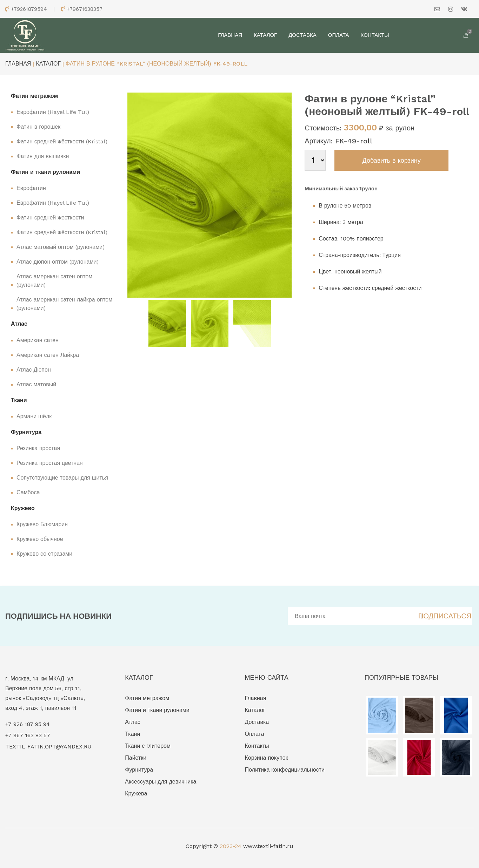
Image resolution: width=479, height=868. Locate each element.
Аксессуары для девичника (161, 782)
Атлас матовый (36, 384)
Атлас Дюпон (34, 370)
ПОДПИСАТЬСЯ (445, 616)
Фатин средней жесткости (50, 218)
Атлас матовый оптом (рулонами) (61, 247)
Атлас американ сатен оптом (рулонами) (54, 281)
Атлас (133, 722)
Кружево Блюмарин (42, 524)
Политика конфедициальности (285, 770)
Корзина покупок (267, 758)
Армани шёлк (34, 416)
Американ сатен (38, 340)
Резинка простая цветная (50, 463)
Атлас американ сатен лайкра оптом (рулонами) (64, 304)
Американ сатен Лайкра (48, 355)
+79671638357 (85, 9)
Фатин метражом (147, 698)
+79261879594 (29, 9)
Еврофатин (31, 188)
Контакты (375, 35)
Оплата (339, 35)
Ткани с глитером (148, 746)
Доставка (302, 35)
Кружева (136, 794)
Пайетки (136, 758)
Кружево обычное (40, 539)
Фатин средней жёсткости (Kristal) (62, 141)
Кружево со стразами (44, 554)
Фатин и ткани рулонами (157, 710)
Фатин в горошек (38, 127)
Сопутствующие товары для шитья (62, 478)
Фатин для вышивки (43, 156)
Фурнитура (139, 770)
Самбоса (28, 492)
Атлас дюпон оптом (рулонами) (58, 262)
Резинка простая (38, 448)
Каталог (265, 35)
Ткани (132, 734)
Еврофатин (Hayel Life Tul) (53, 112)
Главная (230, 35)
